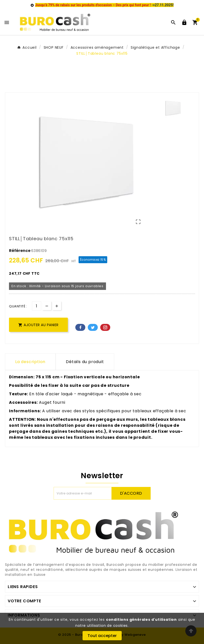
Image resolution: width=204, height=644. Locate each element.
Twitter (93, 327)
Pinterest (105, 327)
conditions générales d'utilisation (141, 620)
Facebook (80, 327)
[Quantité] (37, 306)
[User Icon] (184, 22)
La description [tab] (30, 362)
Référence (20, 251)
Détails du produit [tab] (85, 362)
